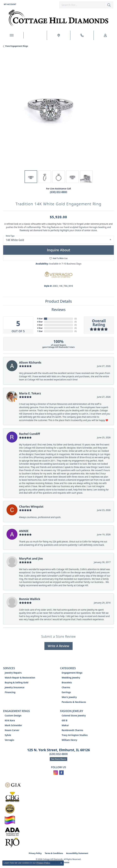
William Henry (70, 740)
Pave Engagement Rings (17, 46)
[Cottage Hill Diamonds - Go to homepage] (58, 18)
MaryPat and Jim (31, 558)
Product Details (58, 301)
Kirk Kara (10, 720)
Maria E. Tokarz (30, 393)
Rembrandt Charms (73, 730)
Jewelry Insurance (15, 687)
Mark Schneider (13, 725)
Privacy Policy (35, 853)
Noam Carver (12, 730)
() (76, 319)
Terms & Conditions (54, 853)
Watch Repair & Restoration (20, 678)
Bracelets (67, 682)
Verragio (9, 740)
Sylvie (8, 735)
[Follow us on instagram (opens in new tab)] (56, 773)
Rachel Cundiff (30, 434)
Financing (10, 692)
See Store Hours (58, 759)
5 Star (40, 319)
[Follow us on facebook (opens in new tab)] (61, 773)
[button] (10, 4)
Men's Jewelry (69, 697)
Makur (65, 725)
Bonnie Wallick (30, 599)
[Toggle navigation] (12, 35)
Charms (66, 687)
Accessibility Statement (77, 853)
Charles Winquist (31, 506)
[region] (58, 112)
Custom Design (13, 716)
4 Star (40, 322)
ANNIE (24, 531)
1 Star (40, 331)
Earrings (66, 692)
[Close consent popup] (61, 863)
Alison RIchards (30, 362)
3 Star (40, 325)
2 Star (40, 328)
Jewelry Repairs (13, 673)
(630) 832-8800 (58, 192)
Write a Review (58, 646)
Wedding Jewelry (71, 678)
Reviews (58, 309)
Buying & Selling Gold (17, 682)
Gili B (65, 720)
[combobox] (82, 5)
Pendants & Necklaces (74, 702)
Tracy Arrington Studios (75, 735)
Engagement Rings (72, 673)
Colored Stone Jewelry (74, 716)
